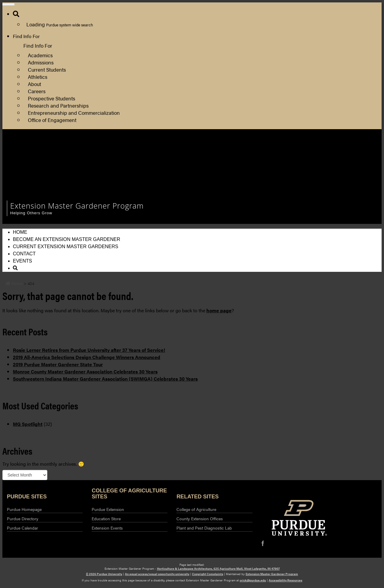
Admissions (41, 62)
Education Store (106, 518)
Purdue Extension (277, 155)
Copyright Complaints (208, 574)
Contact (24, 254)
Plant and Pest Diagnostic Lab (204, 528)
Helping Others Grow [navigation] (31, 213)
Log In (265, 163)
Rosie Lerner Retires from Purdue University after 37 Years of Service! (89, 350)
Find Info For (26, 36)
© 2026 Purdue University (104, 574)
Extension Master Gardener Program (272, 574)
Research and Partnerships (58, 105)
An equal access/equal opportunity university (157, 574)
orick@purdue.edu (253, 580)
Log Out (267, 170)
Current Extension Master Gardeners (66, 246)
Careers (37, 91)
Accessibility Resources (285, 580)
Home (20, 232)
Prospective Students (52, 98)
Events (22, 261)
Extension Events (107, 528)
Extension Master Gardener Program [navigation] (77, 206)
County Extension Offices (200, 518)
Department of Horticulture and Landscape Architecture (317, 148)
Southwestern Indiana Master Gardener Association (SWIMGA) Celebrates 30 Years (105, 379)
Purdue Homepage (24, 509)
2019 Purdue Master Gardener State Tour (58, 364)
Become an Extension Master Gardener (66, 239)
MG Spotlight (28, 424)
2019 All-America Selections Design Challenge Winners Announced (87, 357)
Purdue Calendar (22, 528)
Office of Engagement (52, 120)
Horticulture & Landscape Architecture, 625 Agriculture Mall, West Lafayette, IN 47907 (218, 569)
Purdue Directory (23, 518)
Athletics (38, 77)
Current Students (47, 69)
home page (219, 310)
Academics (40, 55)
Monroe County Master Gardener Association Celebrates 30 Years (85, 371)
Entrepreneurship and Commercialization (74, 113)
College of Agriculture (196, 509)
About (34, 84)
